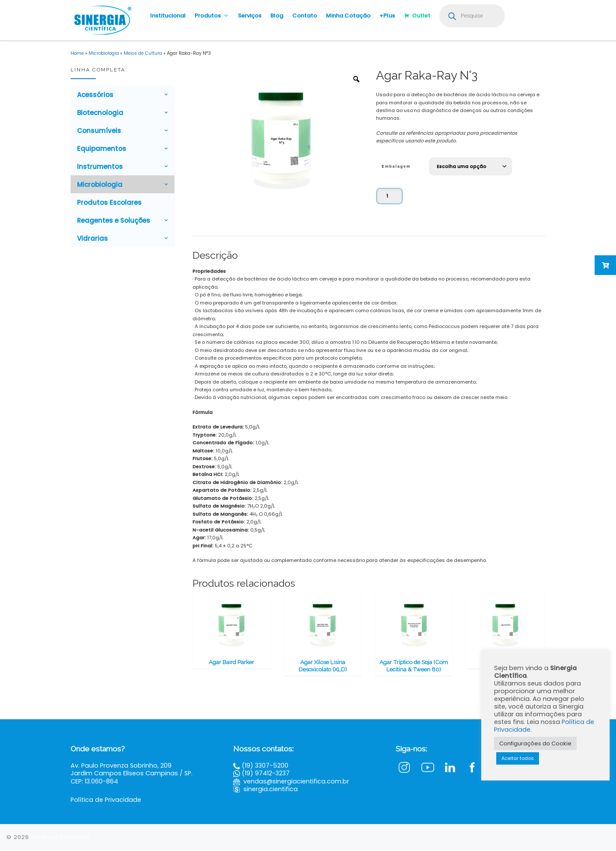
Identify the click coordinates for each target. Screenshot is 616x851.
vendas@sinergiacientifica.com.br (296, 781)
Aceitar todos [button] (518, 758)
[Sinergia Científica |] (102, 19)
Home (77, 53)
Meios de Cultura (143, 53)
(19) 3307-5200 (265, 766)
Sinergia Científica (61, 837)
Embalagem (396, 166)
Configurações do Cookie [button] (535, 743)
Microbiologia (104, 53)
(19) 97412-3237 (266, 774)
